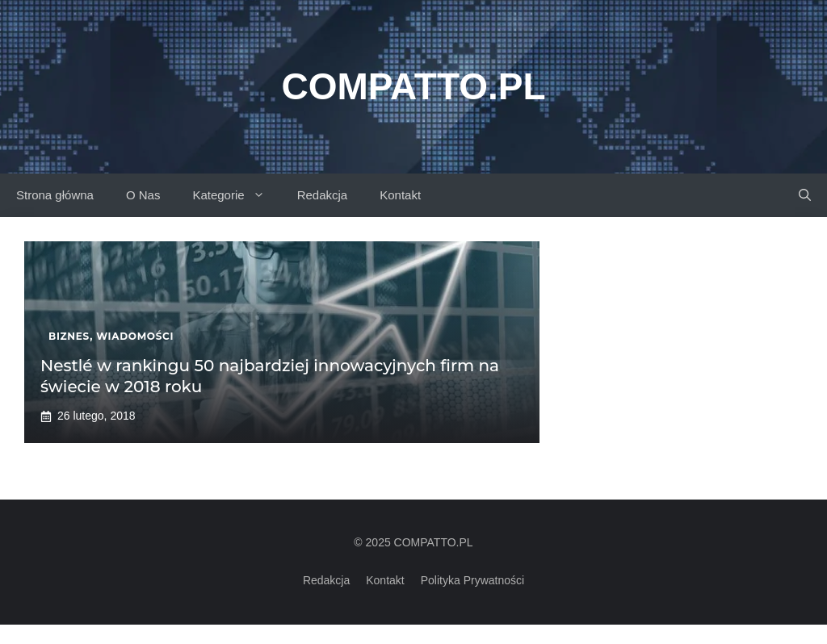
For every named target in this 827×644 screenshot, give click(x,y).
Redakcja (323, 195)
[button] (805, 195)
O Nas (143, 195)
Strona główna (55, 195)
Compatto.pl (413, 86)
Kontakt (400, 195)
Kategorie (236, 195)
